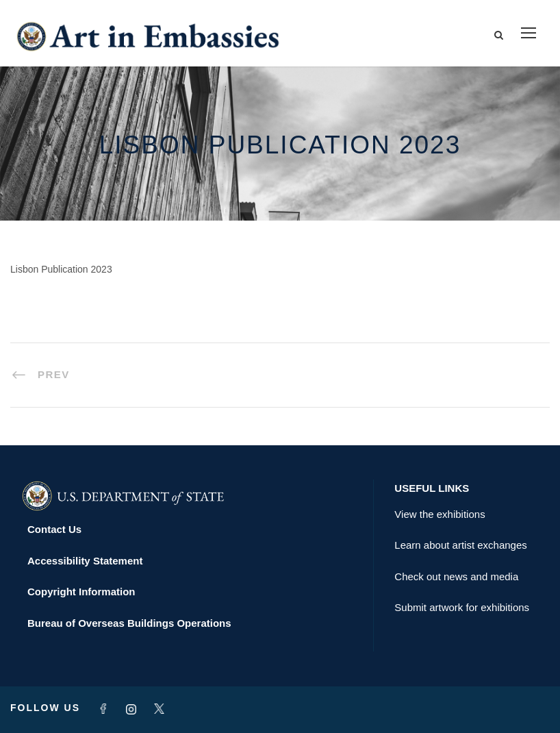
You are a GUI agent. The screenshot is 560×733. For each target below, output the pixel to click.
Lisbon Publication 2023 (61, 269)
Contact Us (54, 529)
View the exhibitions (440, 514)
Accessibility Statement (85, 561)
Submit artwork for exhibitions (462, 607)
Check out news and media (456, 576)
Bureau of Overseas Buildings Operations (129, 623)
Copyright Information (81, 592)
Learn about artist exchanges (460, 545)
